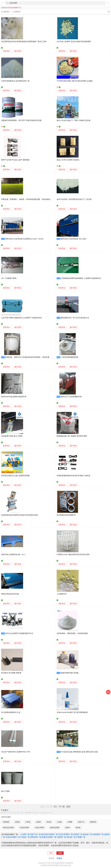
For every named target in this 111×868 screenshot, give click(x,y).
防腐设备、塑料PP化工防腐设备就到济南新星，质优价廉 (27, 357)
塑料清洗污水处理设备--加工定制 (73, 239)
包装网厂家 (61, 837)
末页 (68, 807)
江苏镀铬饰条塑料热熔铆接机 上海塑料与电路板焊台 (81, 278)
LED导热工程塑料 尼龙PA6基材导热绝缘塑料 (74, 42)
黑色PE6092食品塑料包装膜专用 (14, 397)
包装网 (38, 822)
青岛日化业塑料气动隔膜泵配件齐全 (19, 633)
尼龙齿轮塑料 (24, 828)
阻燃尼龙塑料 (55, 828)
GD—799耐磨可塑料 (9, 278)
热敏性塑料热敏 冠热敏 (70, 673)
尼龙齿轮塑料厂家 (13, 837)
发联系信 (6, 51)
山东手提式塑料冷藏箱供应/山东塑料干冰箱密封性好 (22, 318)
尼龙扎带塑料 (40, 828)
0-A (2, 813)
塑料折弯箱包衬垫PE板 (10, 594)
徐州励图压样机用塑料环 (66, 515)
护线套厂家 (25, 837)
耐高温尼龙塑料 (8, 828)
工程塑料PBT (62, 594)
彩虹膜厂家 (71, 837)
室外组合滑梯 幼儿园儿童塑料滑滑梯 (15, 476)
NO (29, 813)
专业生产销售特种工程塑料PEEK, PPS (16, 752)
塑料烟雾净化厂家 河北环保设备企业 (75, 318)
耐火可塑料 (6, 791)
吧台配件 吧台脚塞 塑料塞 (11, 673)
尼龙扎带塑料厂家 (66, 834)
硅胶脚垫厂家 (98, 834)
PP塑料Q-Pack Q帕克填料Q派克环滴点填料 (73, 555)
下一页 (62, 807)
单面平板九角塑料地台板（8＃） (14, 555)
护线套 (28, 822)
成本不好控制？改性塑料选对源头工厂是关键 (74, 199)
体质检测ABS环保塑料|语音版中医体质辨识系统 (20, 515)
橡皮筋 (78, 828)
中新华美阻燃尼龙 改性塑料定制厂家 (15, 81)
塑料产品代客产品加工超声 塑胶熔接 (15, 160)
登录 (51, 853)
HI (18, 813)
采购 (108, 692)
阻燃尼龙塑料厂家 (49, 837)
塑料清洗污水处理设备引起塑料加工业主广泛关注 (24, 239)
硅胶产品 (81, 822)
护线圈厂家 (81, 837)
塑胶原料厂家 (36, 837)
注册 (60, 853)
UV (43, 813)
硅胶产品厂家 (35, 834)
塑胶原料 (93, 822)
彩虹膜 (49, 822)
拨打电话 (18, 51)
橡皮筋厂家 (88, 834)
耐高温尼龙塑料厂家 (49, 834)
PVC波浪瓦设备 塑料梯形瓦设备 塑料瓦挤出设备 (79, 752)
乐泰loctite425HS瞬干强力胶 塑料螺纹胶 (72, 712)
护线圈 (70, 822)
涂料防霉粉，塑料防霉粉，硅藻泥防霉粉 (72, 633)
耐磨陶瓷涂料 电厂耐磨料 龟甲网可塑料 (72, 436)
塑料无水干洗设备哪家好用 (71, 397)
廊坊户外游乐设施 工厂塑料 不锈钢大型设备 (74, 120)
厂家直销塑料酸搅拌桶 (69, 357)
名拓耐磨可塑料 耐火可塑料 (12, 436)
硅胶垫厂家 (78, 834)
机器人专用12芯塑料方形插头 (68, 160)
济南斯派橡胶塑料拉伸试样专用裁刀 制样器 (73, 476)
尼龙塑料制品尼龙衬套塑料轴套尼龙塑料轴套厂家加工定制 (24, 42)
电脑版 (59, 858)
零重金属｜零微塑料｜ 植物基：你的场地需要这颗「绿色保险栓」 (27, 199)
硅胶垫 (68, 828)
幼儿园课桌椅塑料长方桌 (11, 712)
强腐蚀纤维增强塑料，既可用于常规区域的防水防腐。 (22, 120)
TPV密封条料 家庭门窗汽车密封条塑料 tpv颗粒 (75, 81)
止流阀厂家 (25, 834)
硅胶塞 (17, 822)
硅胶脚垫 (6, 822)
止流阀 (59, 822)
